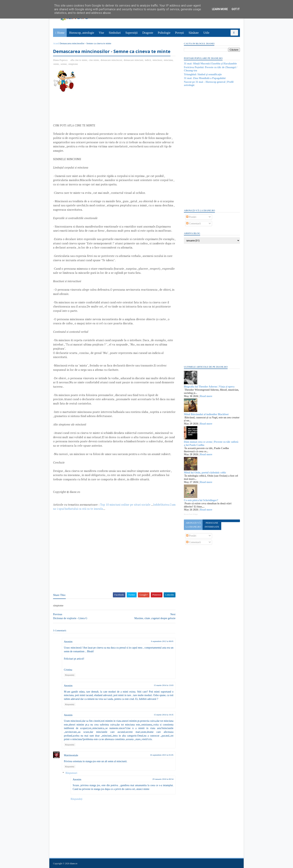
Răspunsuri (71, 773)
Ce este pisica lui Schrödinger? (201, 500)
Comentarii (193, 224)
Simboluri (115, 33)
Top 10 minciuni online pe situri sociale (125, 505)
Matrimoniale (71, 755)
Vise (101, 33)
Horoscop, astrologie (82, 33)
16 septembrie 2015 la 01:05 (162, 755)
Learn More (220, 9)
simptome (73, 64)
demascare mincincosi (111, 60)
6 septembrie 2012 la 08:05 (162, 641)
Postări (191, 217)
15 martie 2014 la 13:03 (164, 685)
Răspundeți (70, 675)
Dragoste (148, 33)
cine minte (94, 60)
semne (64, 64)
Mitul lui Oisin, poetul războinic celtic (205, 473)
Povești (179, 33)
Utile (206, 33)
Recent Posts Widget (191, 514)
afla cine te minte (79, 60)
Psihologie (164, 33)
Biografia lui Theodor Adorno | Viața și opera (209, 387)
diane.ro (74, 864)
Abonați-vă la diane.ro (193, 525)
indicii (148, 60)
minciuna (168, 60)
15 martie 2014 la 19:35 (164, 715)
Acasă (56, 43)
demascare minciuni (133, 60)
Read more (206, 396)
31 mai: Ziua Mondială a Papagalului (205, 78)
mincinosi (157, 60)
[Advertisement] (110, 96)
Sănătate (194, 33)
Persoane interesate (212, 525)
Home (61, 33)
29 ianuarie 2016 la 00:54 (163, 779)
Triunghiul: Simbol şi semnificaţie (203, 74)
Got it (236, 9)
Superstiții (132, 33)
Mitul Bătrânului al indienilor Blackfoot (206, 414)
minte (56, 64)
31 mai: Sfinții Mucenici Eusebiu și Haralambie (210, 64)
